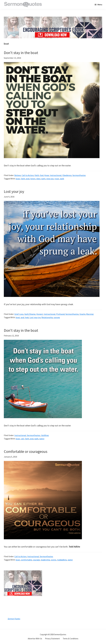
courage (36, 560)
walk (62, 179)
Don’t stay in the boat (21, 53)
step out (50, 179)
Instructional (56, 175)
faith (23, 179)
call (22, 439)
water (42, 439)
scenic (54, 560)
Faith (37, 175)
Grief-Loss (19, 314)
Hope (47, 175)
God (42, 175)
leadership (45, 560)
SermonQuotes (79, 175)
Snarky (82, 314)
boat (18, 179)
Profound (60, 314)
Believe (18, 175)
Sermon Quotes (14, 619)
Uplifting (45, 435)
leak (27, 317)
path (43, 179)
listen (33, 179)
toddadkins (62, 560)
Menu (100, 4)
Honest (40, 314)
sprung (57, 317)
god (28, 179)
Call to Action (28, 175)
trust (57, 179)
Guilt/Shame (30, 314)
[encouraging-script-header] (53, 19)
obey (38, 179)
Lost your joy (14, 191)
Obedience (67, 175)
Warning (90, 314)
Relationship (47, 317)
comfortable (26, 560)
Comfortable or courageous (26, 451)
